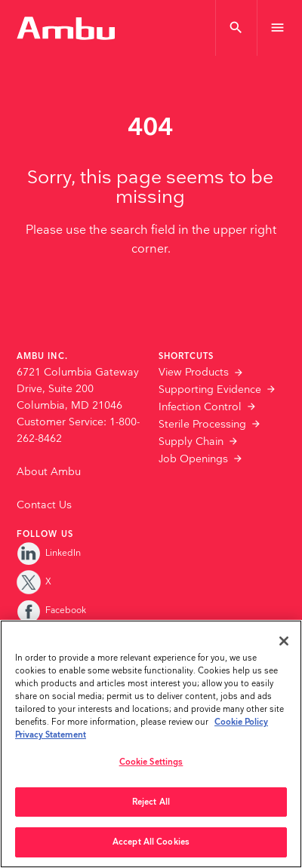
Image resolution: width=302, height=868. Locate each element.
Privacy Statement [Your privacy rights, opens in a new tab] (51, 735)
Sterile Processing (202, 425)
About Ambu (49, 472)
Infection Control (200, 407)
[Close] (284, 641)
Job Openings (193, 459)
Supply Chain (191, 442)
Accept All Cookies (151, 842)
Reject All (151, 802)
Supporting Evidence (210, 390)
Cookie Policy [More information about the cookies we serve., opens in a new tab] (241, 722)
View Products (194, 373)
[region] (151, 744)
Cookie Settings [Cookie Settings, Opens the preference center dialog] (151, 762)
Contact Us (44, 505)
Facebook (51, 610)
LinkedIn (49, 553)
